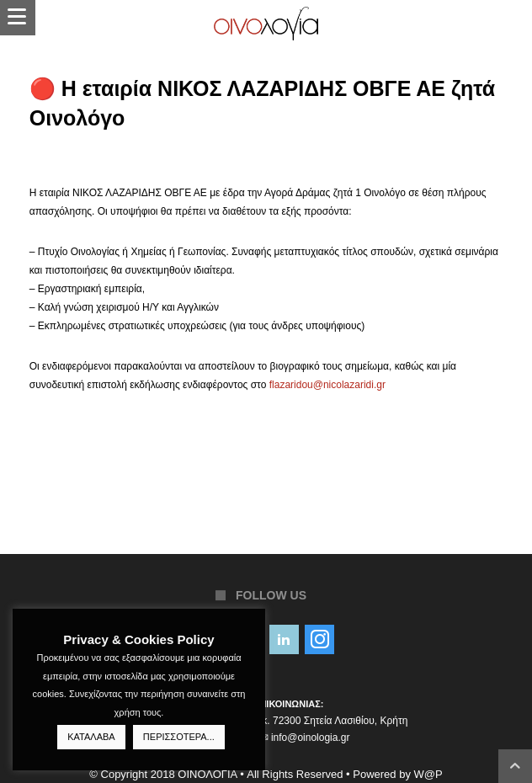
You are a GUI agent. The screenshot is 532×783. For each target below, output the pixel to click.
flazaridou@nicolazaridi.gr (327, 385)
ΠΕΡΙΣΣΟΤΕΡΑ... (179, 737)
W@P (428, 774)
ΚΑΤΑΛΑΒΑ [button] (91, 737)
